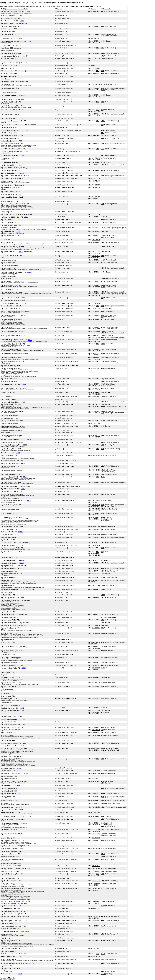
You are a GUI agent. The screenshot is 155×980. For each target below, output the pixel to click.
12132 (22, 155)
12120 (22, 21)
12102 (22, 708)
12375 (18, 678)
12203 (18, 813)
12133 (24, 426)
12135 (21, 76)
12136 (23, 162)
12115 (29, 272)
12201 (24, 384)
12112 (19, 768)
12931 (23, 560)
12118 (26, 217)
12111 (23, 95)
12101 (30, 340)
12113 (24, 668)
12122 (25, 823)
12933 (20, 974)
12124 (30, 41)
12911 (24, 719)
